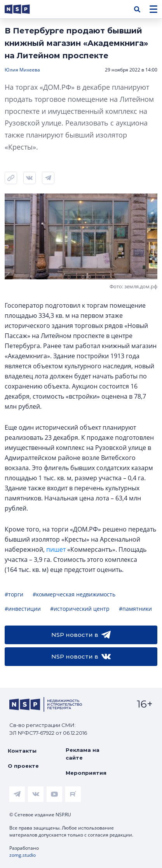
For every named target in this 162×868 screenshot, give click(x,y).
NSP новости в (81, 635)
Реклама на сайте (83, 754)
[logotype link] (24, 9)
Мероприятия (86, 773)
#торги (14, 594)
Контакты (22, 751)
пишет (56, 549)
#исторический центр (80, 609)
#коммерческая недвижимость (74, 594)
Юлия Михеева (22, 70)
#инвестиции (23, 609)
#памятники (135, 609)
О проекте (23, 766)
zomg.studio (23, 855)
